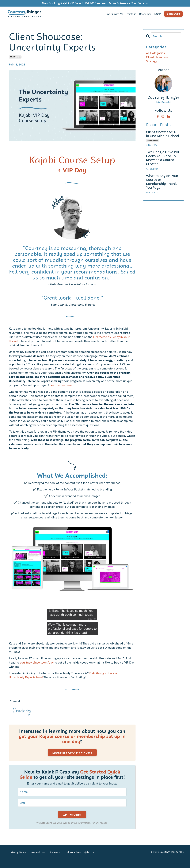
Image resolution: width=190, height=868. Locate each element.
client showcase (15, 57)
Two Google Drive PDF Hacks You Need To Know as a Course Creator (163, 158)
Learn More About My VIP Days (72, 752)
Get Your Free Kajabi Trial (80, 852)
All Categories (155, 53)
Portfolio (131, 14)
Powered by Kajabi (175, 863)
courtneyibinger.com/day (37, 662)
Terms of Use (37, 852)
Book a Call (173, 14)
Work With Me (115, 14)
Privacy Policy (18, 852)
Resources (145, 14)
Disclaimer (55, 852)
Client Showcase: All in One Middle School (163, 134)
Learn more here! (61, 385)
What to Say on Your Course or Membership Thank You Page (162, 182)
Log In (158, 14)
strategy (152, 61)
